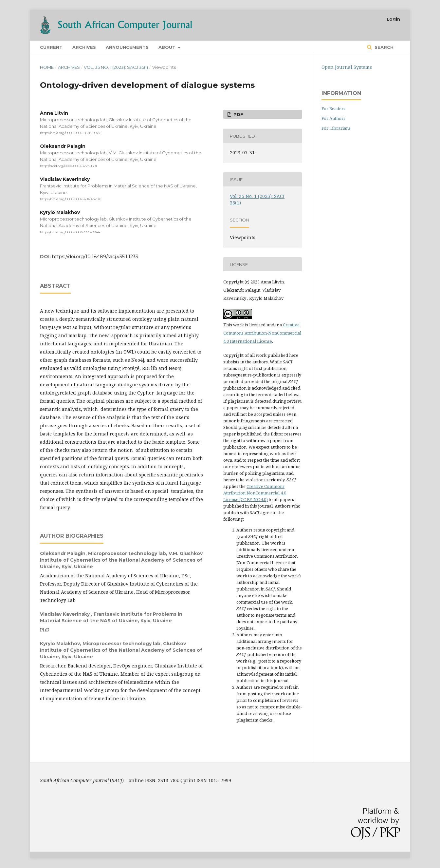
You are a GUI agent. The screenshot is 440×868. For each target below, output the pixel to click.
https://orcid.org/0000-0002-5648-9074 (70, 133)
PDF (238, 114)
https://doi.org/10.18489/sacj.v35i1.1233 (95, 257)
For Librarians (336, 128)
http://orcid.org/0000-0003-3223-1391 (68, 166)
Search (383, 47)
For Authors (333, 118)
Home (47, 67)
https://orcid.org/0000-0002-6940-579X (70, 199)
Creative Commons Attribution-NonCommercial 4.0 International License (262, 333)
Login (393, 19)
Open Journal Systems (347, 67)
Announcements (127, 47)
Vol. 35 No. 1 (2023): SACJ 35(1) (116, 67)
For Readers (333, 108)
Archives (84, 47)
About (168, 47)
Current (51, 47)
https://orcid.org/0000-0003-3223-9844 (70, 232)
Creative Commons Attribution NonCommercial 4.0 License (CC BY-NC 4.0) (255, 493)
